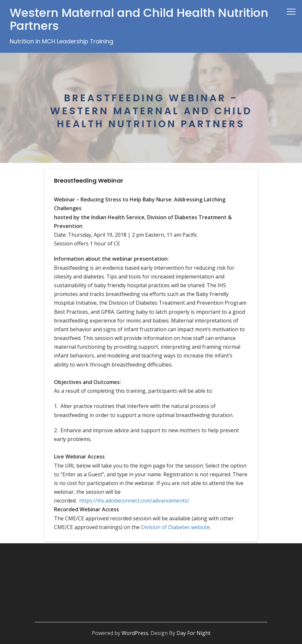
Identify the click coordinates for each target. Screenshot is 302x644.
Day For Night (194, 633)
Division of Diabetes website (175, 527)
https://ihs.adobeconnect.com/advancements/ (134, 501)
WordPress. (135, 633)
